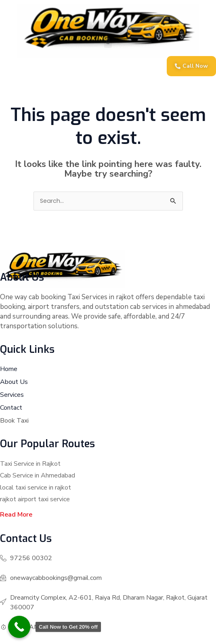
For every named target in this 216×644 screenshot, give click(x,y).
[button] (108, 41)
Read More (16, 515)
